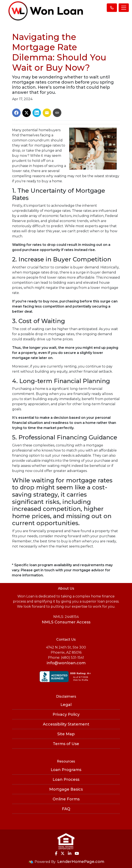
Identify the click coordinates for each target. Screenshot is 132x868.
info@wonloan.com (66, 663)
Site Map (66, 734)
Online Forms (66, 799)
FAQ (66, 809)
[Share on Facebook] (16, 113)
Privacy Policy (66, 714)
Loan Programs (66, 770)
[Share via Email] (47, 113)
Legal (66, 705)
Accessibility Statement (66, 724)
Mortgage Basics (66, 789)
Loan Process (66, 780)
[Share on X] (27, 113)
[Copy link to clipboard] (57, 113)
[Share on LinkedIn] (37, 113)
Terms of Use (66, 744)
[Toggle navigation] (124, 8)
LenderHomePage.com (81, 862)
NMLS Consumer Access (66, 622)
